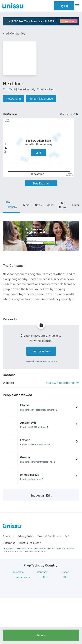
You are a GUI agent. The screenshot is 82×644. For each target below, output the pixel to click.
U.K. (46, 577)
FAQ (67, 536)
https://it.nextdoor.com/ (63, 383)
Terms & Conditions (49, 536)
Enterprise (9, 543)
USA (64, 577)
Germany (42, 572)
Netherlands (23, 577)
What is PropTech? (30, 543)
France (65, 572)
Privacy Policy (26, 536)
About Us (8, 536)
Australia (18, 572)
